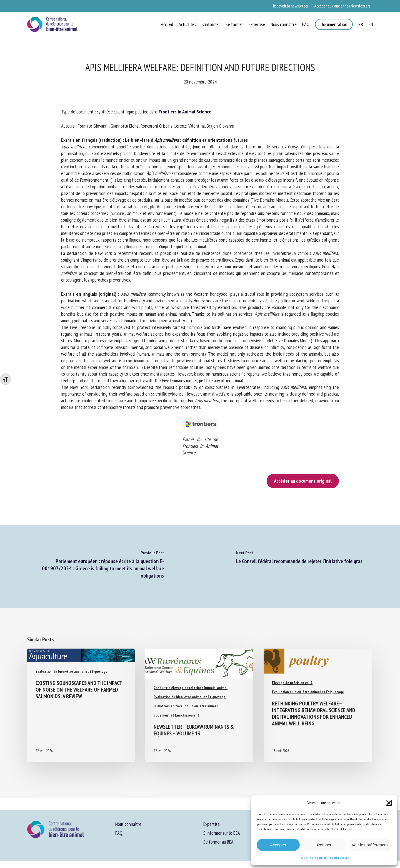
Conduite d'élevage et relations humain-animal (191, 688)
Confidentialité (319, 858)
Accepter (278, 845)
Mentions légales (339, 858)
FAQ (119, 833)
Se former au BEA (218, 842)
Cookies (304, 858)
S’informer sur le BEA (222, 833)
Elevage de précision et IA (292, 683)
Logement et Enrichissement (176, 715)
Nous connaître (128, 824)
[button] (389, 803)
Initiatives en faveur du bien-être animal (186, 706)
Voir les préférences (370, 845)
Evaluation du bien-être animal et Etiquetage (72, 671)
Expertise (212, 824)
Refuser (324, 845)
